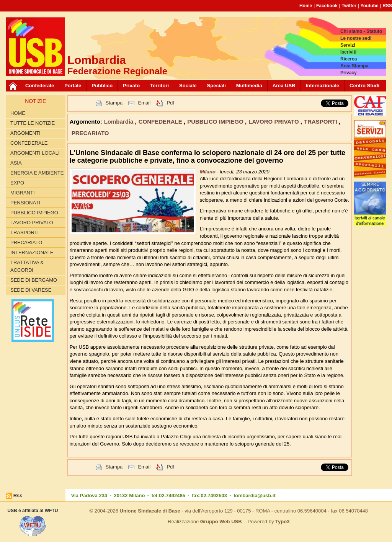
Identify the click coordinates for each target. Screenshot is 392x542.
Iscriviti (348, 52)
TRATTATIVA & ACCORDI (27, 266)
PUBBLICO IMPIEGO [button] (216, 122)
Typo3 (282, 522)
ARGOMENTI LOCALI (35, 153)
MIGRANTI (23, 193)
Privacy (349, 73)
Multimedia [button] (249, 86)
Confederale (40, 86)
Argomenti (25, 133)
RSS (387, 6)
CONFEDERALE (29, 143)
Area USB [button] (284, 86)
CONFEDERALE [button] (161, 122)
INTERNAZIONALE (32, 252)
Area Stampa (354, 66)
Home (306, 6)
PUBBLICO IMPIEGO (34, 213)
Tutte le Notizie (33, 123)
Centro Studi (364, 86)
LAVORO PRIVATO (32, 223)
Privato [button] (131, 86)
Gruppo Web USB (221, 522)
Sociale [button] (188, 86)
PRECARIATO (26, 242)
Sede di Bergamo (34, 280)
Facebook (327, 6)
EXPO (17, 183)
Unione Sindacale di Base (150, 511)
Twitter (349, 6)
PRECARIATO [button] (90, 133)
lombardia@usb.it (254, 495)
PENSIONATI (25, 203)
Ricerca (349, 59)
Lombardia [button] (120, 122)
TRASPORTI (24, 233)
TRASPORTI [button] (321, 122)
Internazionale (323, 86)
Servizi (348, 45)
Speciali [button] (216, 86)
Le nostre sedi (356, 38)
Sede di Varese (31, 290)
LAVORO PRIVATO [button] (274, 122)
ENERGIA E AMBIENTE (37, 173)
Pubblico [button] (102, 86)
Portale (73, 86)
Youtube (370, 6)
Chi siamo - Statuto (361, 31)
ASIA (16, 163)
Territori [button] (159, 86)
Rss (18, 495)
